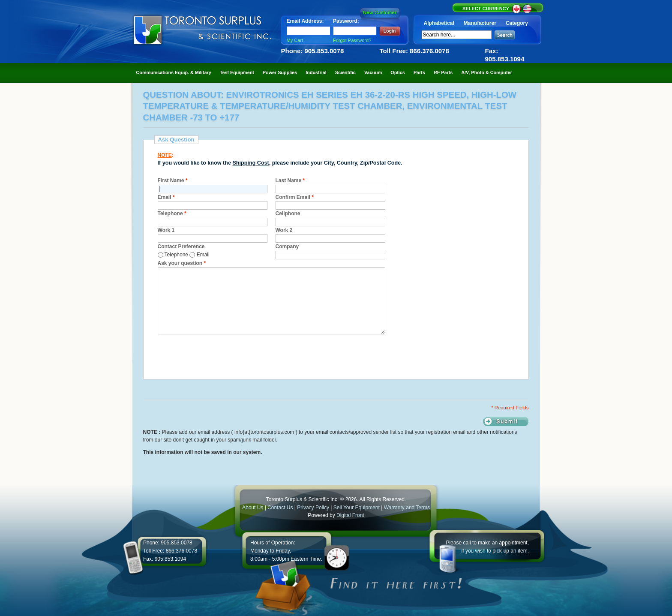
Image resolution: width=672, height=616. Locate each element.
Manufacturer (480, 23)
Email (166, 197)
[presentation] (223, 355)
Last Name (290, 180)
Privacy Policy (313, 508)
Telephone (172, 213)
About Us (253, 508)
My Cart (295, 40)
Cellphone (288, 213)
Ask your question (182, 263)
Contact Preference (181, 246)
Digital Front (350, 515)
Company (287, 246)
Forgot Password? (352, 40)
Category (517, 23)
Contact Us (280, 508)
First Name (173, 180)
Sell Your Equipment (357, 508)
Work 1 (166, 230)
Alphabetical (439, 23)
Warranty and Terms (407, 508)
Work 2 (284, 230)
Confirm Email (295, 197)
